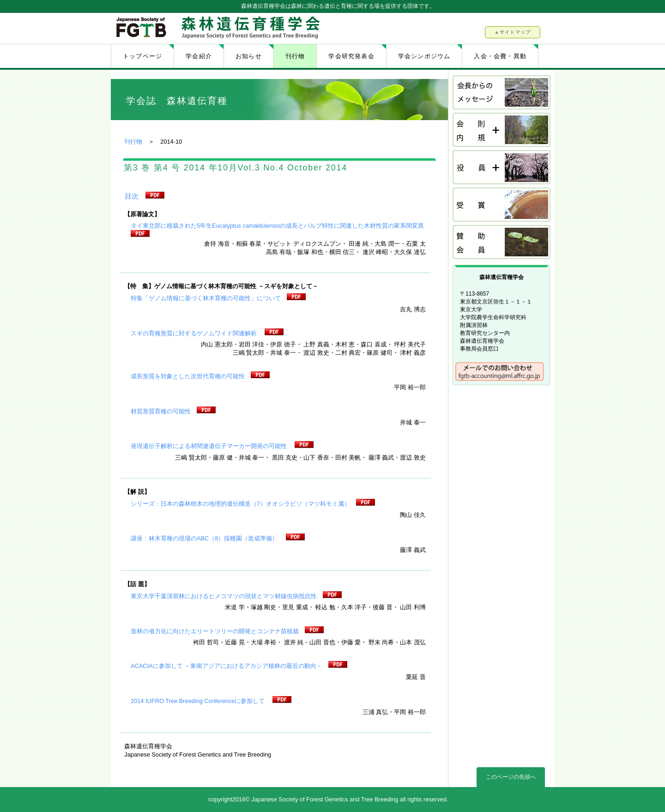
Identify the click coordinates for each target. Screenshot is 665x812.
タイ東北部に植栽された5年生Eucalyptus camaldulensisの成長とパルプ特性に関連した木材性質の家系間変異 (277, 226)
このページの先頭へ (511, 777)
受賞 (502, 205)
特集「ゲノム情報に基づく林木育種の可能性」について (206, 298)
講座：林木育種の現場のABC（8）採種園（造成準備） (205, 538)
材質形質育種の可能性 (161, 411)
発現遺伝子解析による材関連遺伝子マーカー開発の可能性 (210, 446)
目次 (132, 196)
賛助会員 (502, 243)
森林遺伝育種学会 (221, 28)
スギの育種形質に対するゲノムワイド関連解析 (195, 333)
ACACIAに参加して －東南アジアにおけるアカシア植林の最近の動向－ (227, 666)
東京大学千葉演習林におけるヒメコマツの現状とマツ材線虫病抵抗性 (224, 596)
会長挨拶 (502, 93)
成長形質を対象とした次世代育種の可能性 (188, 376)
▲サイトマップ (512, 32)
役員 (502, 168)
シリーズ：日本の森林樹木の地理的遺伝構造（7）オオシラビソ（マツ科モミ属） (240, 504)
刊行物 (133, 142)
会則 (502, 130)
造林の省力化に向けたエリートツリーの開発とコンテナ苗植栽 (215, 631)
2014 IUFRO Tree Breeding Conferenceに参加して (199, 701)
